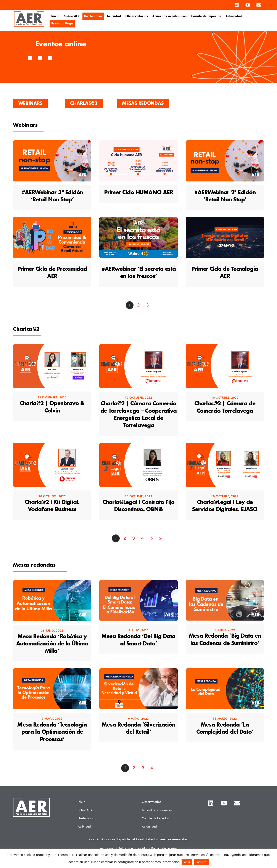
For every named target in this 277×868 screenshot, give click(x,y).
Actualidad (234, 16)
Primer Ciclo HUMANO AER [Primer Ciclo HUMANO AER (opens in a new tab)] (138, 193)
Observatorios (137, 16)
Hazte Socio (86, 818)
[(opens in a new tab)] (52, 178)
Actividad (114, 16)
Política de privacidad (133, 848)
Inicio (55, 16)
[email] (259, 4)
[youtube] (248, 4)
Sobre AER (72, 16)
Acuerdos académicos (169, 16)
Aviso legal (108, 848)
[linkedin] (237, 4)
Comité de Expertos (206, 16)
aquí (187, 862)
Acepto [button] (202, 862)
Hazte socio (93, 16)
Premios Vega (62, 24)
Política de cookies (164, 848)
